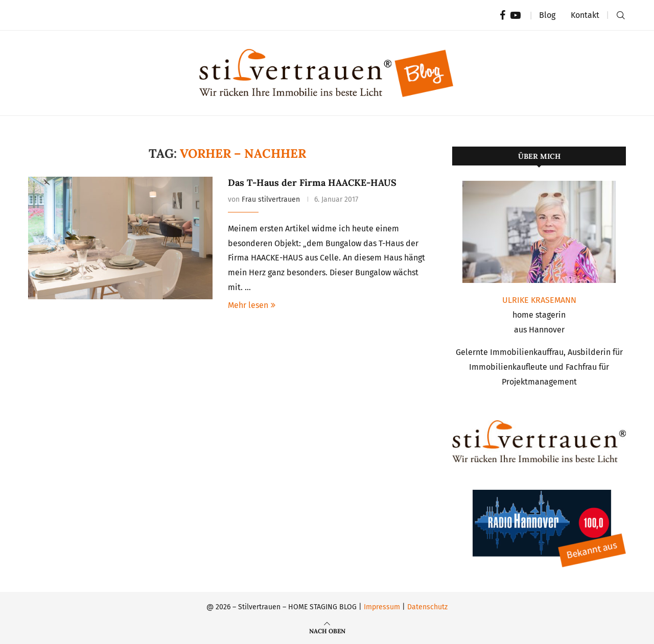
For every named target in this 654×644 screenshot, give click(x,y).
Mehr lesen (252, 305)
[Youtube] (516, 15)
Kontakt (585, 15)
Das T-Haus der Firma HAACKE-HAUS (312, 183)
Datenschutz (427, 607)
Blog (547, 15)
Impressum (382, 607)
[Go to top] (327, 630)
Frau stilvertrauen (271, 199)
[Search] (621, 15)
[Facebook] (503, 15)
